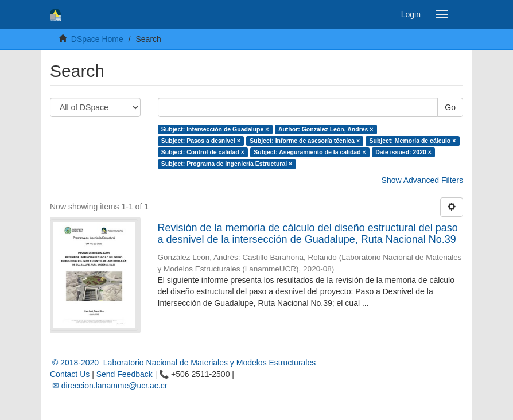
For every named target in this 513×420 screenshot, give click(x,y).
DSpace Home (97, 39)
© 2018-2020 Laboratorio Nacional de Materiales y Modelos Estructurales (183, 363)
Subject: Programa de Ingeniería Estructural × (227, 164)
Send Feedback (125, 374)
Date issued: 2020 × (403, 152)
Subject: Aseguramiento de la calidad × (310, 152)
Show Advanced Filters (422, 180)
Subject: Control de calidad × (203, 152)
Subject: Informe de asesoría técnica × (305, 141)
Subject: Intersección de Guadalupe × (215, 129)
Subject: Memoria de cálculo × (413, 141)
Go (450, 107)
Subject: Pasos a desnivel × (201, 141)
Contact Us (70, 374)
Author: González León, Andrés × (326, 129)
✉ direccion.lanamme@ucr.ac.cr (108, 386)
